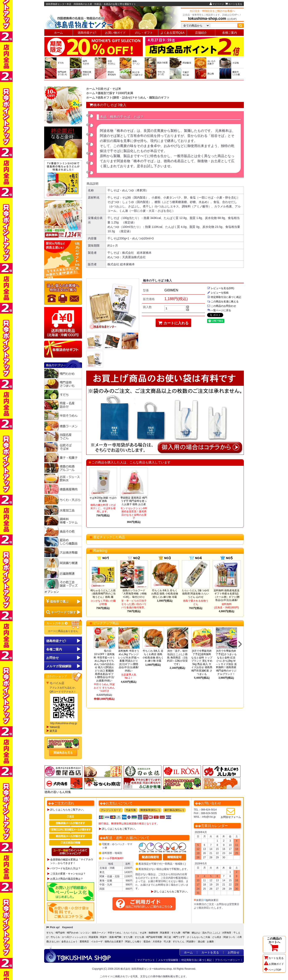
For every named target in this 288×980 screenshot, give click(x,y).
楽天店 (53, 731)
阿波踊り (191, 941)
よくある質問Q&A (173, 33)
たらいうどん (131, 933)
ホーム (58, 33)
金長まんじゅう (69, 941)
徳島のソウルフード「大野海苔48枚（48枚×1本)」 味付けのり (134, 594)
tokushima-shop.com (207, 19)
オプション (52, 592)
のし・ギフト (144, 33)
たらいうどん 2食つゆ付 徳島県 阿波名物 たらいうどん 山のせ (196, 594)
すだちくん (179, 941)
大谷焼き (157, 941)
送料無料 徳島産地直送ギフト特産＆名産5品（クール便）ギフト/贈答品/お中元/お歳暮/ (227, 595)
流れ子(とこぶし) (211, 933)
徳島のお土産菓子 (114, 941)
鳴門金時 (60, 933)
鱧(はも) (196, 933)
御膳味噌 (153, 933)
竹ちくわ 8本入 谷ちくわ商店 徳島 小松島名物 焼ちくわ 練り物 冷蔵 (165, 594)
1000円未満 (125, 93)
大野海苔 (227, 933)
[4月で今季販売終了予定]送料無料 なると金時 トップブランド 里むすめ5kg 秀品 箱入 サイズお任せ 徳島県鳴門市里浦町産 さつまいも (202, 662)
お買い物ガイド (115, 33)
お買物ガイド (274, 964)
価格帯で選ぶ (59, 601)
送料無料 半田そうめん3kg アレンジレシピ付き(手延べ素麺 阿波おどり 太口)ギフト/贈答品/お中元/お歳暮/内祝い (129, 661)
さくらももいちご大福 (198, 937)
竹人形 (167, 941)
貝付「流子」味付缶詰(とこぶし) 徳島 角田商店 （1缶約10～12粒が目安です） (178, 657)
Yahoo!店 (55, 727)
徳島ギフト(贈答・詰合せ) (115, 97)
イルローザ (97, 941)
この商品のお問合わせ (222, 306)
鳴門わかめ (73, 933)
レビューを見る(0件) (221, 288)
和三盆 (168, 937)
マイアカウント (146, 960)
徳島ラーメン (99, 933)
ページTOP (273, 970)
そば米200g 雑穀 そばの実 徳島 (103, 499)
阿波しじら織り (133, 941)
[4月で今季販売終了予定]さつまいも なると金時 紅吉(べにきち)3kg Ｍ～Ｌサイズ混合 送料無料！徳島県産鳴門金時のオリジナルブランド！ (226, 662)
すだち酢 (176, 933)
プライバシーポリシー (227, 960)
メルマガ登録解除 (168, 960)
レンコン (85, 933)
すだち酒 (139, 937)
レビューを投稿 (218, 293)
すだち (50, 933)
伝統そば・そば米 (109, 89)
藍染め (147, 941)
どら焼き (217, 937)
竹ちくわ (55, 937)
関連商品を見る (63, 753)
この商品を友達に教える (223, 302)
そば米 (143, 933)
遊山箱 (201, 941)
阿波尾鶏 (93, 937)
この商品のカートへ (274, 944)
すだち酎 (128, 937)
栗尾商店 (84, 941)
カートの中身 (57, 623)
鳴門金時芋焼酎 (154, 937)
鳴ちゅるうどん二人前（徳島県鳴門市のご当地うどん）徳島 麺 (103, 594)
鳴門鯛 (186, 933)
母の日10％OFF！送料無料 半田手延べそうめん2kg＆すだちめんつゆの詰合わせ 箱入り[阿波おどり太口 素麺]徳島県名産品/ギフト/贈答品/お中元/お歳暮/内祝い (105, 666)
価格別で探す (106, 93)
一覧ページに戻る (219, 310)
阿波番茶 (165, 933)
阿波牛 (104, 937)
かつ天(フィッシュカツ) (74, 937)
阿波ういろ (229, 937)
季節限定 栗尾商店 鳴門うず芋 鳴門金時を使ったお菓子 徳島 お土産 (134, 501)
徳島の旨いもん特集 (58, 792)
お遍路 (210, 941)
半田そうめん (115, 933)
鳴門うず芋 (179, 937)
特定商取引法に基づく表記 (224, 297)
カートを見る (234, 4)
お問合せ (53, 658)
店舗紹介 (201, 33)
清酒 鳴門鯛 (115, 937)
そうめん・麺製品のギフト (152, 97)
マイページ (217, 4)
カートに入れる (174, 323)
